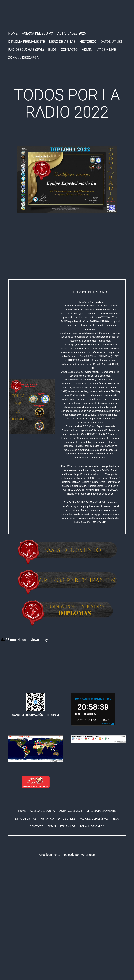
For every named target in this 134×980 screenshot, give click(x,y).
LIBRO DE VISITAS (62, 42)
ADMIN (87, 50)
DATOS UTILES (111, 42)
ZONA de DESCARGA (23, 58)
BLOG (52, 50)
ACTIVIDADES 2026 (71, 33)
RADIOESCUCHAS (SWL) (26, 50)
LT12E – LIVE (106, 50)
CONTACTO (69, 50)
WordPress (87, 855)
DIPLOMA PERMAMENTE (27, 42)
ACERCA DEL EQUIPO (37, 33)
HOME (13, 33)
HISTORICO (88, 42)
